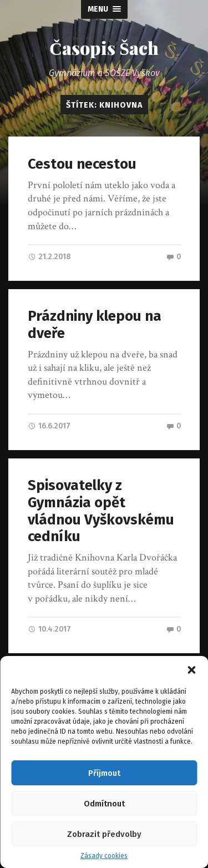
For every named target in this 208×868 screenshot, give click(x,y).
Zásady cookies (104, 856)
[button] (191, 670)
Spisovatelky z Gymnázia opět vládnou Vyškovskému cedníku (101, 511)
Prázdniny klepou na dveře (95, 325)
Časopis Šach (104, 47)
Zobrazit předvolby (104, 834)
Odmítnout (104, 804)
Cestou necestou (82, 164)
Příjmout (104, 773)
